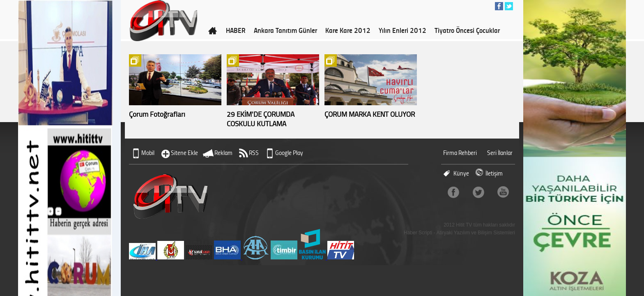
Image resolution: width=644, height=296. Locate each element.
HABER (236, 30)
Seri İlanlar (500, 153)
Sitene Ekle (184, 153)
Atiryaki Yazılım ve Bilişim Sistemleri (476, 233)
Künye (461, 173)
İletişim (494, 173)
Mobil (148, 153)
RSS (254, 153)
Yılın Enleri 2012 (402, 30)
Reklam (223, 153)
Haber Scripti (418, 233)
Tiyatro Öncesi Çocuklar (467, 30)
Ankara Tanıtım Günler (285, 30)
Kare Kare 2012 (348, 30)
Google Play (289, 153)
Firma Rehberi (460, 153)
